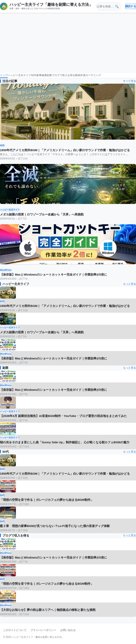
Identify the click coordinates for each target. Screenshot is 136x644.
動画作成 (80, 75)
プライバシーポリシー (43, 630)
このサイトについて (15, 630)
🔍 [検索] (117, 6)
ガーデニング (93, 75)
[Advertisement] (68, 43)
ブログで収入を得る (64, 75)
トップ (4, 75)
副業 (49, 75)
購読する (131, 6)
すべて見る (130, 81)
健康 (44, 75)
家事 (39, 75)
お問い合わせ (68, 630)
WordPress (6, 270)
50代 (34, 75)
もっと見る (130, 284)
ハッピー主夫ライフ (19, 75)
